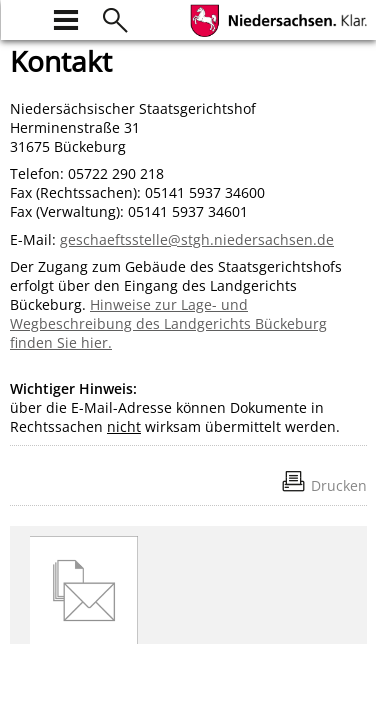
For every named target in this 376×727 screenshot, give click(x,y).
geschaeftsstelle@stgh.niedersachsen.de (197, 239)
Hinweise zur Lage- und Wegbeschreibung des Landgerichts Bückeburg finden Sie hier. (168, 323)
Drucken (339, 485)
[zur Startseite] (22, 17)
